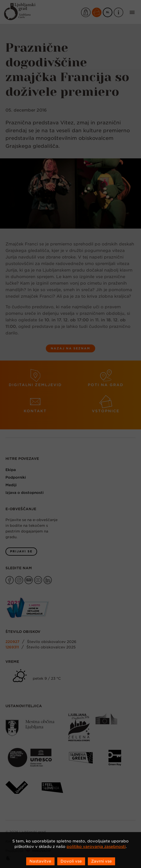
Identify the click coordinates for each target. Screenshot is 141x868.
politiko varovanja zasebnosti (96, 847)
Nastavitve (40, 861)
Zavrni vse (101, 861)
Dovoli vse (71, 861)
